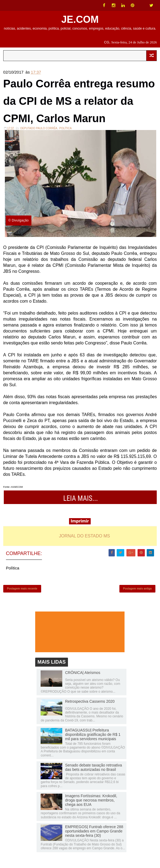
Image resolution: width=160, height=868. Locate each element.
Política (66, 128)
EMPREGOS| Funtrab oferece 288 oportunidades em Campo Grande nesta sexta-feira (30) (94, 831)
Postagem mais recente (22, 589)
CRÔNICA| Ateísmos (83, 673)
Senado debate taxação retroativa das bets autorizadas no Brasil (93, 767)
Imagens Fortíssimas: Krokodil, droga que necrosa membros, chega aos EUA (91, 800)
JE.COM (80, 19)
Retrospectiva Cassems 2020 (90, 701)
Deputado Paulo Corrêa (39, 128)
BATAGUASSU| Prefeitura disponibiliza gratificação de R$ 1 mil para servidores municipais (93, 734)
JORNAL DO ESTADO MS (84, 536)
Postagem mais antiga (138, 589)
